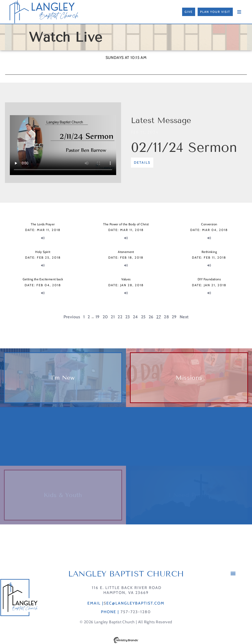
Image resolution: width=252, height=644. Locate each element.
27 (159, 317)
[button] (233, 573)
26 (151, 317)
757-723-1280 (136, 612)
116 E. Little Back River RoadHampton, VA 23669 (126, 590)
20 (105, 317)
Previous (72, 317)
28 (166, 317)
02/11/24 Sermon (184, 147)
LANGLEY (53, 7)
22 (120, 317)
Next (184, 317)
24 (135, 317)
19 (98, 317)
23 (128, 317)
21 (113, 317)
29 (174, 317)
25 (143, 317)
